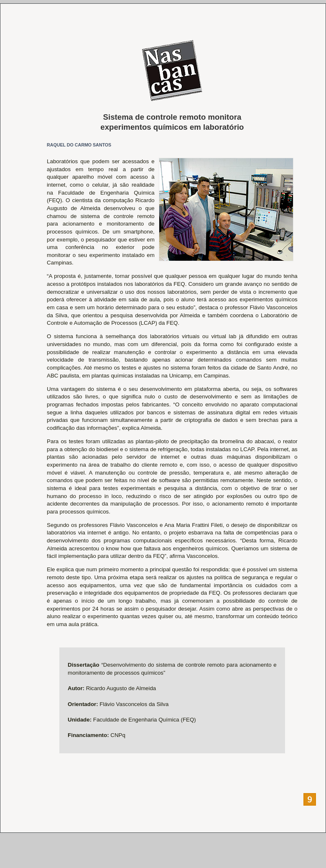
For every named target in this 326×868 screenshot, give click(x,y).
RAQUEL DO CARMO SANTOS (79, 145)
